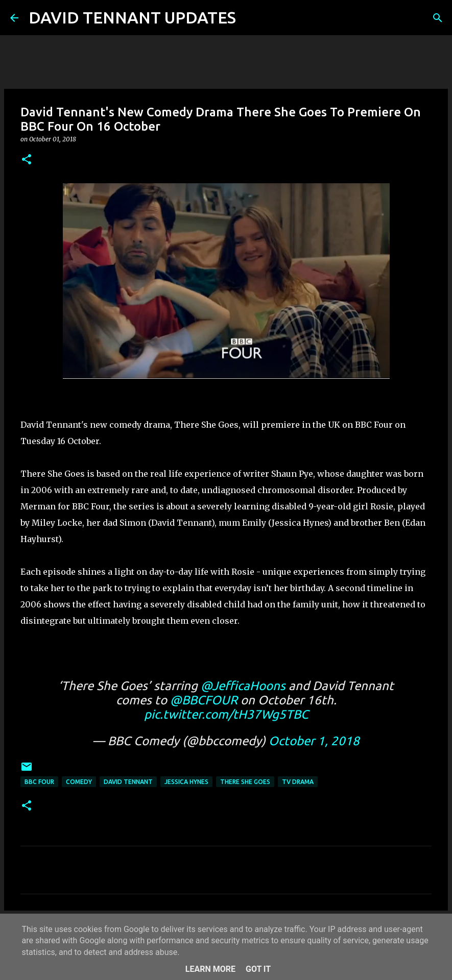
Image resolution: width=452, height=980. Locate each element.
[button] (27, 160)
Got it (258, 969)
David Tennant (128, 782)
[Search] (250, 18)
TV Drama (298, 782)
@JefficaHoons (243, 686)
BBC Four (39, 782)
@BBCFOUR (204, 700)
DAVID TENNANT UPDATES (132, 17)
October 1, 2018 (314, 741)
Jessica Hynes (186, 782)
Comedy (79, 782)
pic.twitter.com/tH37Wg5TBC (226, 714)
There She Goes (245, 782)
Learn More (210, 969)
